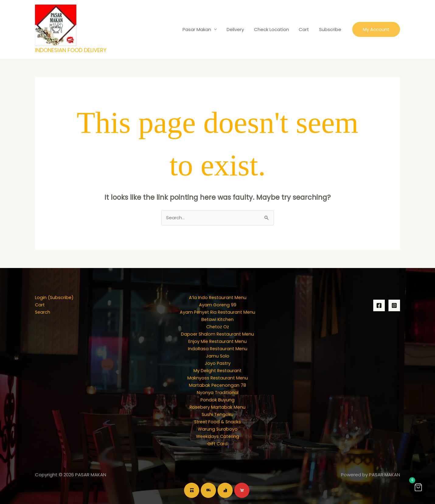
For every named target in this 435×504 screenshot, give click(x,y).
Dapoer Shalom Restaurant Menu (218, 334)
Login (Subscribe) (55, 297)
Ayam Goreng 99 (218, 305)
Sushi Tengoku (218, 414)
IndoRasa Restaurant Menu (218, 349)
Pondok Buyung (218, 400)
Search (43, 312)
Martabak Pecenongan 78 (218, 385)
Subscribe (331, 29)
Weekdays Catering (218, 436)
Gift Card (218, 444)
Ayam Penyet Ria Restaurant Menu (218, 312)
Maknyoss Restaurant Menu (218, 378)
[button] (376, 29)
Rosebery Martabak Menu (218, 407)
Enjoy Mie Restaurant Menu (218, 341)
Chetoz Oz (218, 327)
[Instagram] (394, 305)
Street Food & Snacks (218, 422)
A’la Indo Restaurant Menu (218, 297)
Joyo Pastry (218, 363)
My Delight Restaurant (218, 370)
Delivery (238, 29)
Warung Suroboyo (218, 429)
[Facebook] (379, 305)
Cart (305, 29)
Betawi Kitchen (218, 319)
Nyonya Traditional (218, 392)
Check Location (273, 29)
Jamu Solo (218, 356)
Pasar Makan (200, 29)
